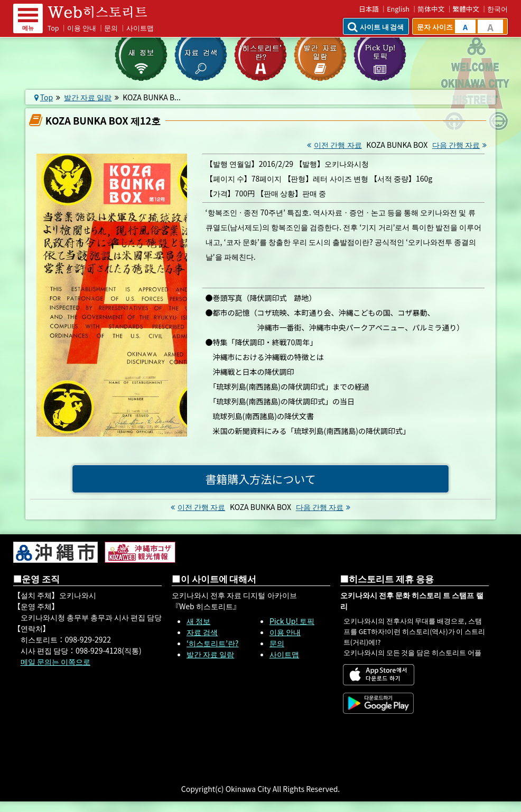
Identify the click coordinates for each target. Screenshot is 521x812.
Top (53, 28)
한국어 (497, 9)
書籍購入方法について (260, 479)
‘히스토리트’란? (212, 643)
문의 (111, 28)
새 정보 (198, 621)
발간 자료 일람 (88, 97)
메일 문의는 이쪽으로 (55, 662)
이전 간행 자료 (333, 145)
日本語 (369, 9)
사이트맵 (140, 28)
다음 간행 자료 (461, 145)
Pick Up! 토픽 (292, 621)
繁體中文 (466, 9)
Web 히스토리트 (105, 12)
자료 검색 (202, 632)
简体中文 (431, 9)
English (398, 9)
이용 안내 (82, 28)
